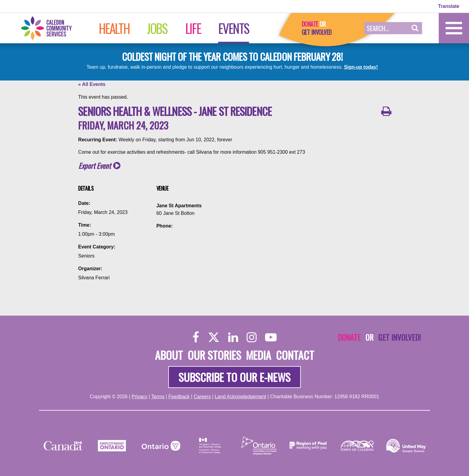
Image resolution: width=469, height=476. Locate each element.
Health (114, 28)
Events (234, 28)
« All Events (92, 84)
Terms (158, 397)
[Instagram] (252, 337)
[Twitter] (214, 337)
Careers (202, 397)
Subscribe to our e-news (234, 377)
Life (193, 28)
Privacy (139, 397)
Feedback (179, 397)
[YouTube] (271, 337)
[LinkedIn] (233, 337)
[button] (415, 28)
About (169, 355)
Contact (295, 355)
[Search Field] (386, 28)
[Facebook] (196, 337)
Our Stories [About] (214, 355)
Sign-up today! (361, 67)
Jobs (157, 28)
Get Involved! (400, 337)
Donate (310, 24)
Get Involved (317, 32)
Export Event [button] (95, 166)
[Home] (53, 28)
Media (259, 355)
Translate (449, 6)
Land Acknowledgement (241, 397)
